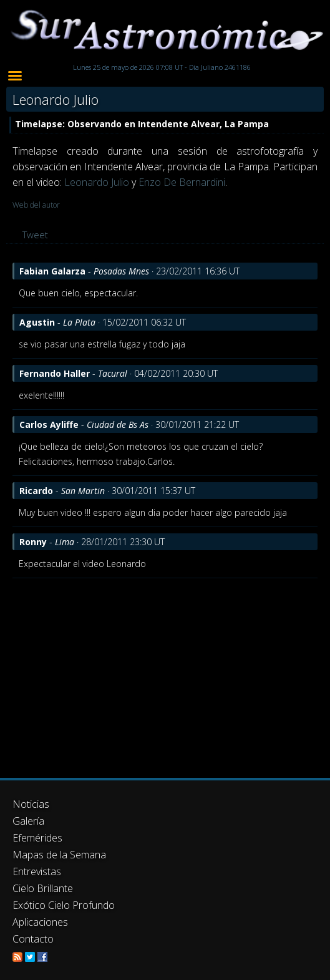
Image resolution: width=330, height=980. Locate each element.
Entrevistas (37, 871)
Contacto (33, 939)
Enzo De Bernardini (182, 182)
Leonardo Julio (97, 182)
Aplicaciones (40, 922)
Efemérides (37, 838)
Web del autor (36, 205)
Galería (28, 821)
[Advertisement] (165, 672)
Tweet (35, 235)
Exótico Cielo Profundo (64, 905)
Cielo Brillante (43, 888)
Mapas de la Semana (59, 855)
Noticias (31, 804)
